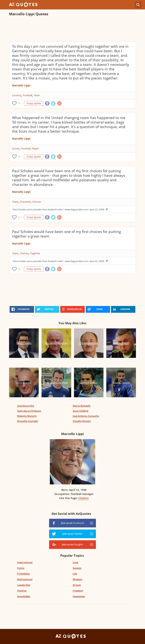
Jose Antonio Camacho (86, 416)
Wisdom (77, 579)
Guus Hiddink (81, 411)
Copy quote (34, 103)
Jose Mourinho (26, 406)
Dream (77, 585)
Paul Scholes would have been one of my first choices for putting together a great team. (66, 234)
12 (19, 217)
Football (27, 95)
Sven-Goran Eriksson (29, 411)
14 (19, 156)
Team (37, 95)
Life (75, 574)
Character (25, 202)
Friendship (23, 574)
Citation (84, 498)
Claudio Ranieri (82, 421)
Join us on (72, 523)
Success (77, 568)
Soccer (16, 148)
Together (35, 253)
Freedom (78, 591)
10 (19, 103)
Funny (21, 568)
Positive (22, 591)
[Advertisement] (72, 29)
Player (35, 148)
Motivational (25, 579)
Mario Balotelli (82, 406)
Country (17, 95)
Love (75, 562)
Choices (37, 202)
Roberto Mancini (27, 416)
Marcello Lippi (21, 85)
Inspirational (25, 562)
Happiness (79, 596)
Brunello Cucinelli (28, 421)
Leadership (24, 585)
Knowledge (24, 596)
